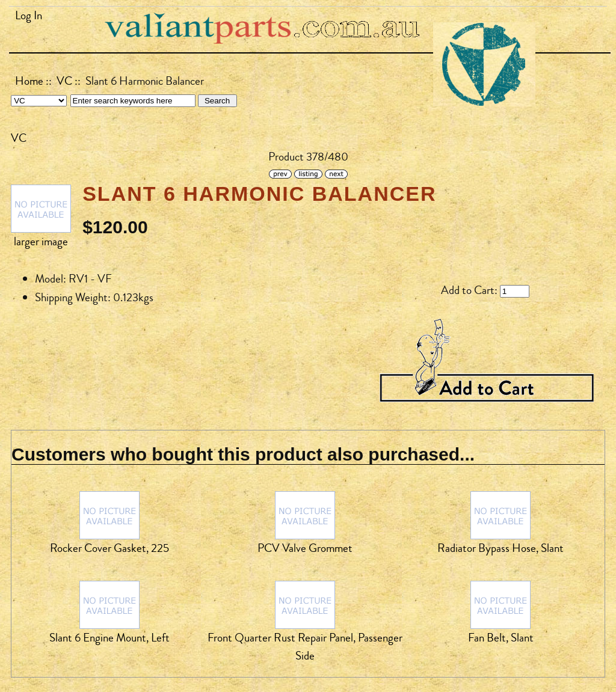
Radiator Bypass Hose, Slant (500, 548)
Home (29, 81)
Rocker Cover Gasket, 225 (109, 548)
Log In (29, 16)
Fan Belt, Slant (501, 638)
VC (64, 81)
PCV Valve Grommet (305, 548)
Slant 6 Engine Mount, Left (109, 638)
